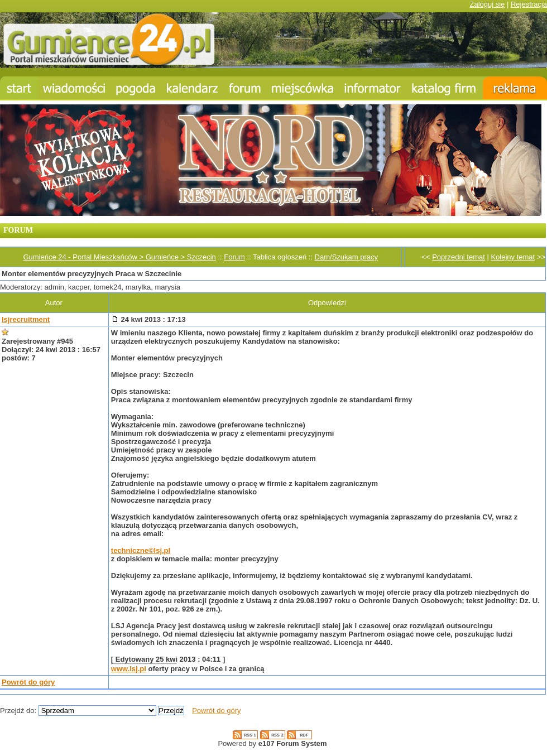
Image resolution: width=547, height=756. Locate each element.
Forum (234, 257)
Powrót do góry (28, 682)
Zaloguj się (487, 4)
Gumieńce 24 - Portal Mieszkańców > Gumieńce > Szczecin (119, 257)
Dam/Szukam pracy (346, 257)
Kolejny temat (513, 257)
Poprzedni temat (459, 257)
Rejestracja (529, 4)
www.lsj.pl (129, 669)
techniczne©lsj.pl (141, 550)
